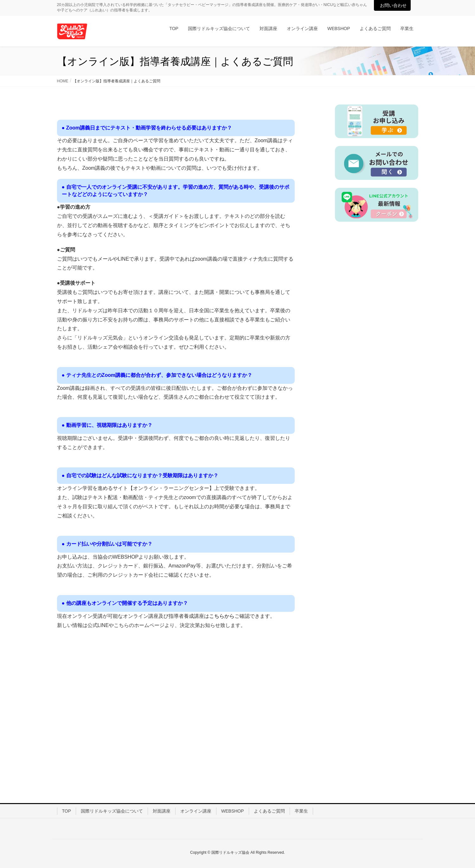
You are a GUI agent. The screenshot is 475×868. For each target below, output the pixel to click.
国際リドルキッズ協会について (112, 811)
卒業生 (301, 811)
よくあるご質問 (269, 811)
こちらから (222, 616)
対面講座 (162, 811)
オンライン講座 (196, 811)
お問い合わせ (393, 5)
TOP (67, 811)
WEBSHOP (233, 811)
